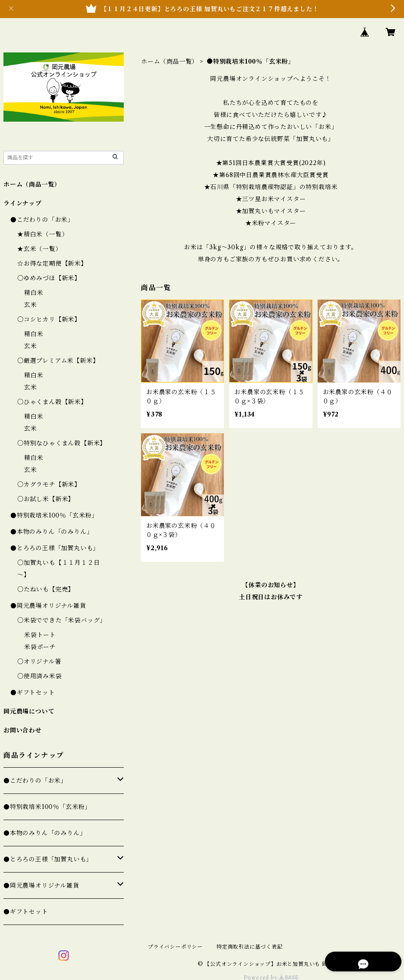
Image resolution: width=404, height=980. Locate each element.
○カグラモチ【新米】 (49, 484)
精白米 (34, 293)
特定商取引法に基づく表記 (250, 947)
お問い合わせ (23, 730)
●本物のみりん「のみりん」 (52, 532)
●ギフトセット (33, 692)
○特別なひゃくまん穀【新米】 (62, 443)
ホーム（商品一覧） (170, 61)
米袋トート (40, 635)
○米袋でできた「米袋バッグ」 (62, 620)
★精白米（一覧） (43, 234)
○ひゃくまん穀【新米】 (52, 402)
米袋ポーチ (40, 647)
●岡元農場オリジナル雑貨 (48, 606)
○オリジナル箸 (39, 661)
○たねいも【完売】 (46, 589)
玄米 (31, 305)
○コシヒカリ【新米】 (49, 319)
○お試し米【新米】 (46, 499)
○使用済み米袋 (40, 676)
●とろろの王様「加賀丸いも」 (55, 548)
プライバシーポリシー (175, 947)
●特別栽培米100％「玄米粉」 (54, 515)
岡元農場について (29, 711)
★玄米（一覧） (40, 249)
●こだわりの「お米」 (42, 220)
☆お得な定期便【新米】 (52, 263)
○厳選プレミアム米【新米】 (58, 361)
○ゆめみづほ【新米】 (49, 278)
